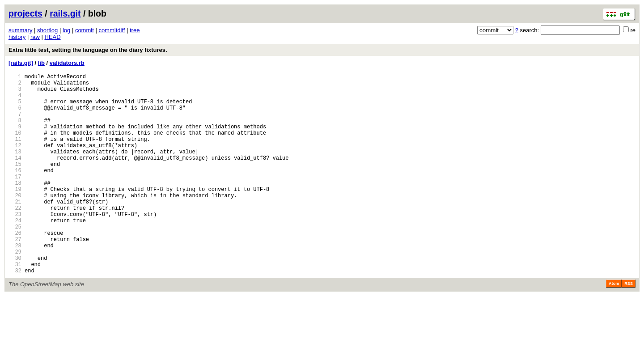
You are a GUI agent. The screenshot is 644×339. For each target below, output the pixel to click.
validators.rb (67, 63)
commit (85, 30)
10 (15, 146)
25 (15, 260)
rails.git (65, 13)
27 (15, 275)
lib (41, 63)
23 (15, 245)
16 (15, 192)
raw (35, 37)
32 (15, 313)
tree (135, 30)
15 (15, 184)
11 (15, 154)
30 (15, 298)
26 (15, 268)
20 (15, 222)
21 (15, 230)
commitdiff (112, 30)
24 (15, 252)
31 (15, 306)
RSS (629, 326)
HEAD (52, 37)
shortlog (47, 30)
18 (15, 207)
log (66, 30)
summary (20, 30)
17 (15, 199)
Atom (614, 326)
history (17, 37)
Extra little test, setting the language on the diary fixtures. (88, 50)
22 (15, 237)
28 (15, 283)
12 (15, 161)
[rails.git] (21, 63)
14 (15, 176)
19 (15, 214)
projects (25, 13)
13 (15, 169)
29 (15, 290)
